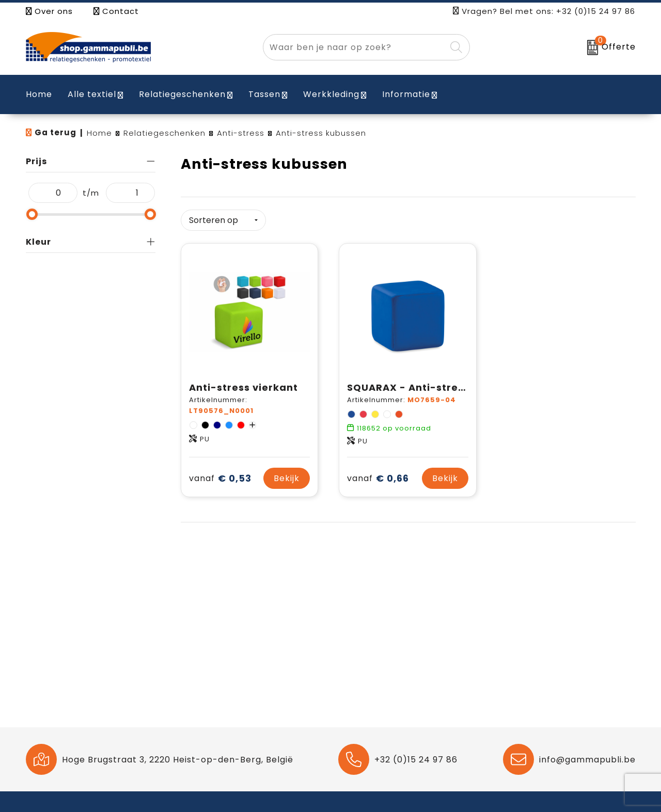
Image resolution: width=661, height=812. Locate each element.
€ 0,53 (220, 478)
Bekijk (287, 478)
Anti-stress (241, 133)
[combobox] (355, 47)
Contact (116, 11)
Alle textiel (92, 94)
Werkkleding (331, 94)
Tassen (264, 94)
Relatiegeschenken (182, 94)
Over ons (49, 11)
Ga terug (56, 132)
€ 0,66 (378, 478)
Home (99, 133)
